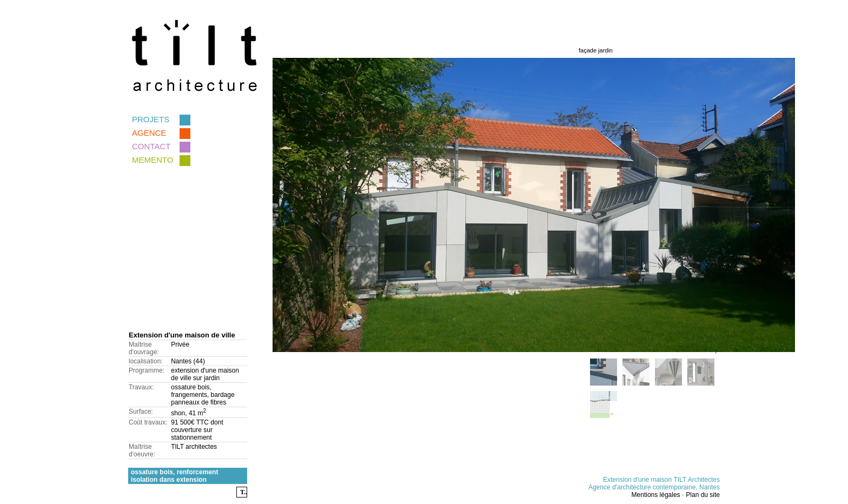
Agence (161, 133)
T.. (244, 492)
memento (161, 160)
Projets (161, 119)
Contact (161, 146)
